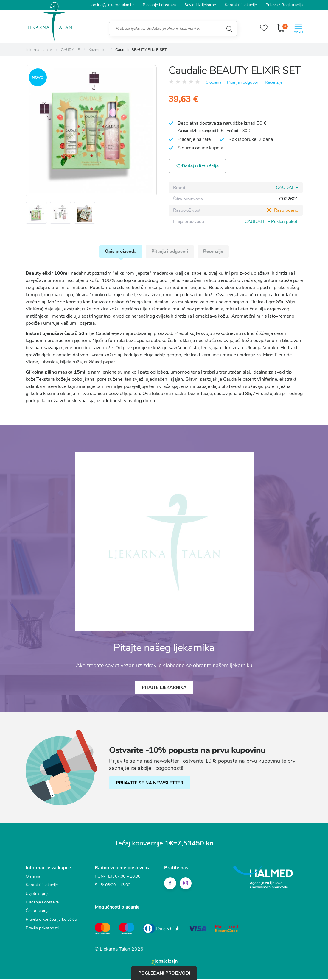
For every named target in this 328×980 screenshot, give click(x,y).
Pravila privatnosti (42, 930)
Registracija (292, 5)
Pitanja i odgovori (243, 82)
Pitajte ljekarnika (164, 689)
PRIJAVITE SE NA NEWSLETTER (150, 785)
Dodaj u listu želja (199, 167)
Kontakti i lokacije (241, 5)
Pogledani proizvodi (164, 973)
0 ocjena (214, 82)
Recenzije (274, 82)
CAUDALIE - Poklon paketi (271, 222)
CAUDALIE (287, 188)
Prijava (272, 5)
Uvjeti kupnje (38, 895)
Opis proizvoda (120, 252)
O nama (33, 878)
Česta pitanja (38, 913)
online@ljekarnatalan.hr (113, 5)
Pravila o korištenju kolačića (51, 921)
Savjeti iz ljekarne (200, 5)
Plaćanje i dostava (159, 5)
